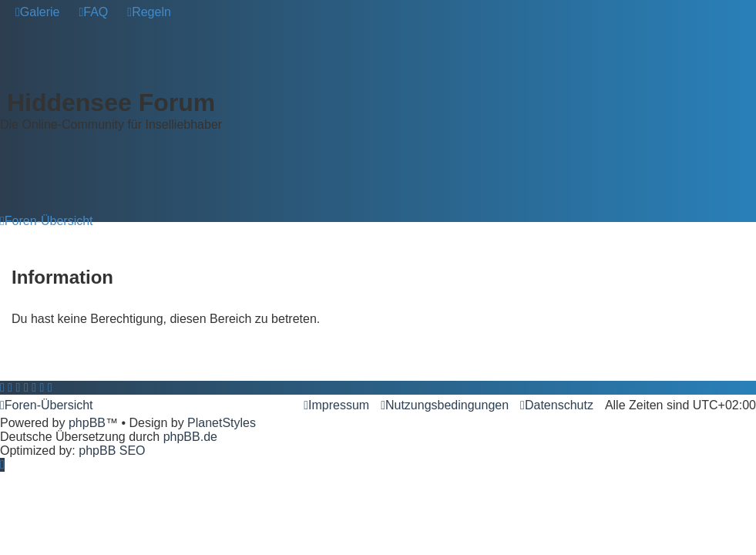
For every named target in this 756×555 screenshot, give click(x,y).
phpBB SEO (112, 451)
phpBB (87, 423)
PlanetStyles (222, 423)
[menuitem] (37, 12)
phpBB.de (190, 437)
